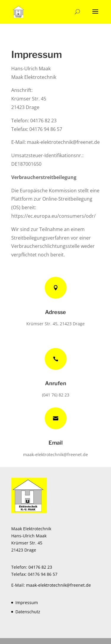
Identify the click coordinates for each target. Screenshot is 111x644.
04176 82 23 (40, 567)
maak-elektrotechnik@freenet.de (63, 142)
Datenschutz (28, 612)
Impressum (27, 602)
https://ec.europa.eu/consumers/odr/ (53, 216)
